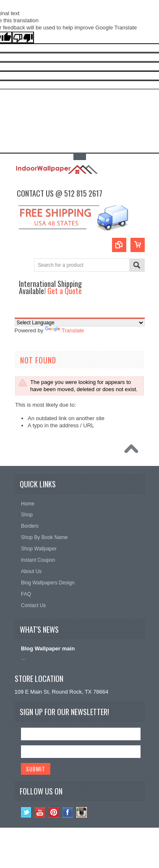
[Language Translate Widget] (80, 323)
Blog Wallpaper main (48, 648)
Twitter (26, 812)
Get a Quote (65, 291)
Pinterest (54, 812)
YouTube (40, 812)
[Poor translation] (23, 37)
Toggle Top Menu (80, 157)
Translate (65, 330)
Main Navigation (22, 310)
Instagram (82, 812)
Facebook (68, 812)
